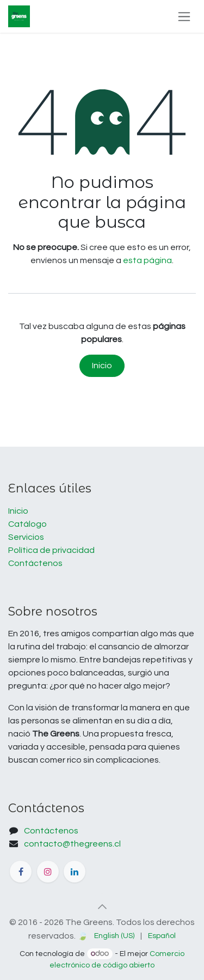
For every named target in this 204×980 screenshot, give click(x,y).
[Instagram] (48, 872)
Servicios (26, 537)
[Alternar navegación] (184, 16)
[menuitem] (114, 936)
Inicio (102, 366)
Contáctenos (35, 563)
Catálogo (27, 524)
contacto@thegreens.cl (72, 844)
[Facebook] (21, 872)
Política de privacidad (51, 550)
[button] (102, 906)
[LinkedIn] (75, 872)
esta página (147, 260)
